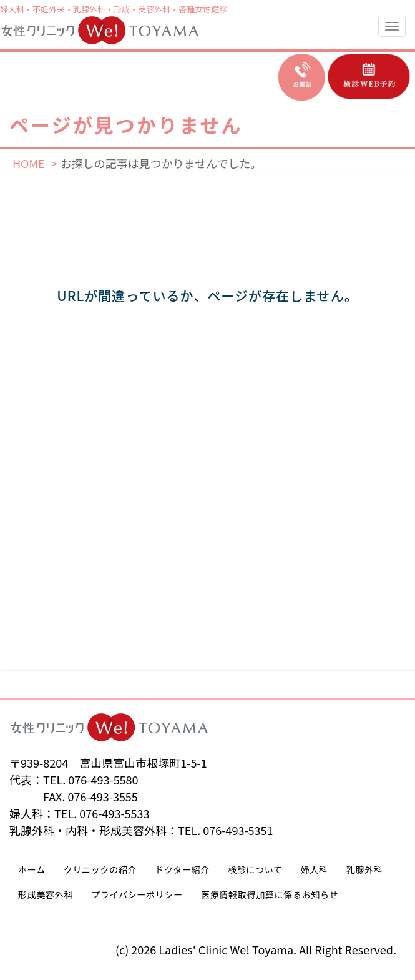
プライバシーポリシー (137, 894)
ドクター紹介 (182, 869)
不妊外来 (49, 9)
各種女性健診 (203, 9)
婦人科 (12, 9)
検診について (255, 869)
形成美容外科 (46, 894)
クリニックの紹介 (100, 869)
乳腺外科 (89, 9)
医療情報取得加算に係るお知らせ (270, 894)
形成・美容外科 (142, 9)
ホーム (32, 869)
